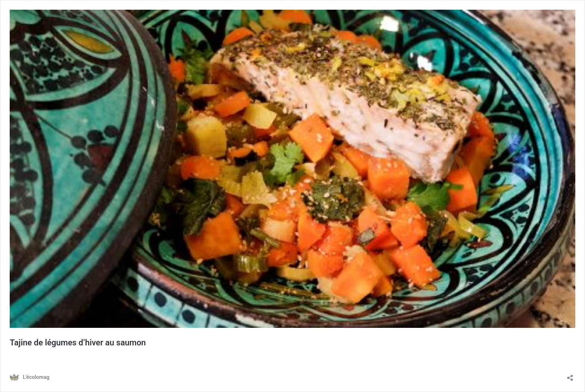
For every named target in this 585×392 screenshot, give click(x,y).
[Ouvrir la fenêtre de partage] (570, 375)
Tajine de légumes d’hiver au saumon (78, 343)
